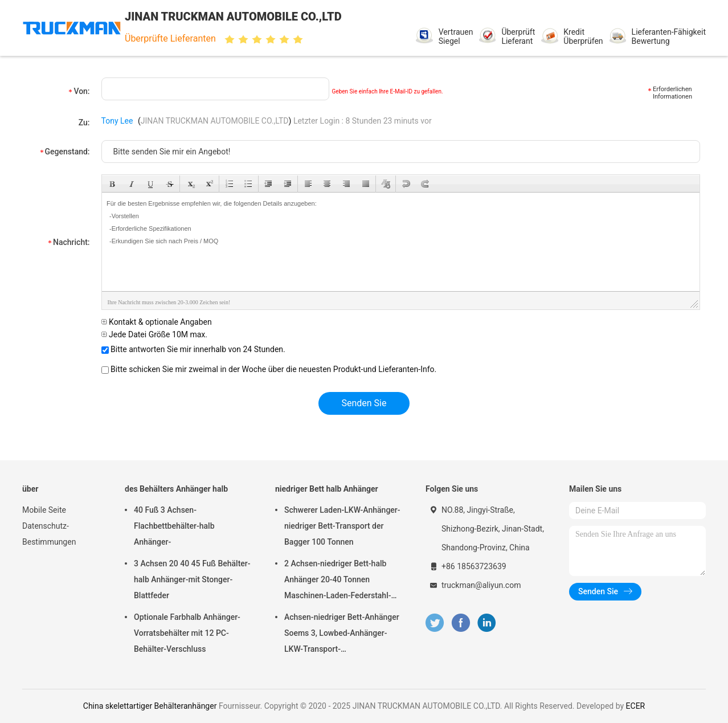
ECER (636, 706)
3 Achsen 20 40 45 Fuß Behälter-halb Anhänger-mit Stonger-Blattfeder (192, 579)
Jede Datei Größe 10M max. (154, 334)
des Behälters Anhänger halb (176, 489)
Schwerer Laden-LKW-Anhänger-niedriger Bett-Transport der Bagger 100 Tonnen (342, 526)
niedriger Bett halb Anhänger (327, 489)
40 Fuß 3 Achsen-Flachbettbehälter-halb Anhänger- (174, 526)
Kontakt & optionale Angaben (157, 322)
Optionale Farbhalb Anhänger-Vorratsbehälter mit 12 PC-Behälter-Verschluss (187, 633)
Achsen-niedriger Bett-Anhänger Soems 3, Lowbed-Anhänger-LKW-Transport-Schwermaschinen (342, 635)
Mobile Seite (44, 510)
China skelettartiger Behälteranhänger (150, 706)
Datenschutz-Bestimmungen (49, 534)
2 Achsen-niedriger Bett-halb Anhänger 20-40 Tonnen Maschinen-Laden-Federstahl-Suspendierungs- (338, 581)
